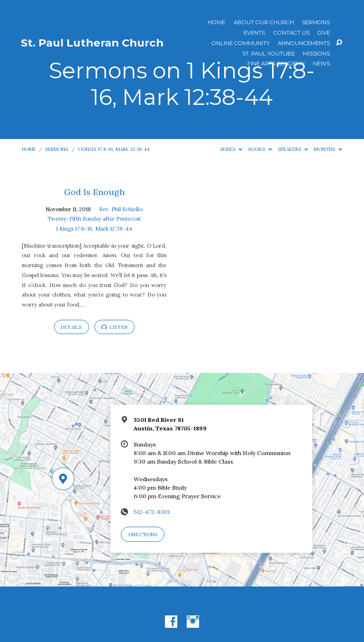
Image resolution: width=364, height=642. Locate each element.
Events (254, 33)
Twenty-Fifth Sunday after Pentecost (94, 219)
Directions (143, 535)
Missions (316, 54)
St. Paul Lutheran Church (92, 43)
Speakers (293, 149)
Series (231, 149)
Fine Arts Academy (276, 64)
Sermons (316, 23)
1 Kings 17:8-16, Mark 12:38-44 (114, 149)
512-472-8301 (152, 512)
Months (328, 149)
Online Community (241, 44)
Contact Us (291, 33)
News (321, 64)
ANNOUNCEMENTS (304, 44)
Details (71, 327)
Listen (114, 327)
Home (216, 23)
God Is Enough (94, 192)
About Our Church (264, 23)
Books (260, 149)
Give (324, 33)
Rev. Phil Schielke (121, 209)
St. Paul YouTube (268, 54)
